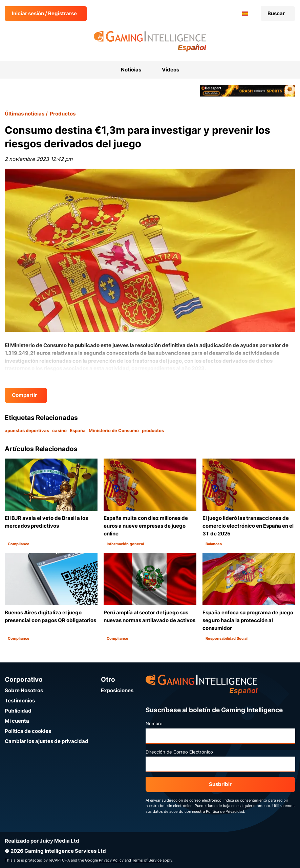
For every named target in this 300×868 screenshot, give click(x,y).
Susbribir (220, 784)
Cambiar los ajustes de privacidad (47, 741)
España (78, 430)
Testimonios (20, 701)
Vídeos (170, 70)
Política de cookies (28, 731)
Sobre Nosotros (24, 690)
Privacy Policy (111, 860)
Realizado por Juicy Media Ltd (42, 841)
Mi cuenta (17, 721)
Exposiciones (117, 690)
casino (59, 430)
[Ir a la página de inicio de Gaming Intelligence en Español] (150, 41)
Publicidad (18, 711)
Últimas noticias (25, 114)
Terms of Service (147, 860)
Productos (63, 114)
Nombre (154, 723)
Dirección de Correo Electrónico (179, 752)
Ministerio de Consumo (114, 430)
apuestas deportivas (27, 430)
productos (153, 430)
